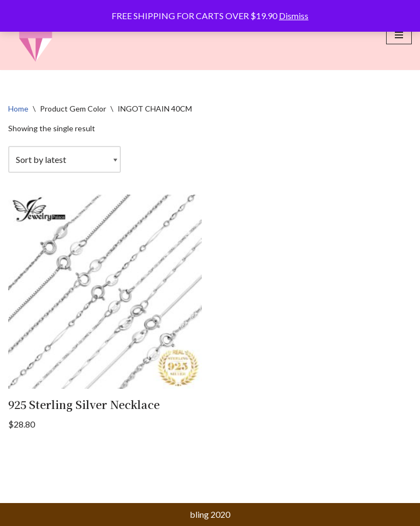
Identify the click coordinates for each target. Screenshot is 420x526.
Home (18, 109)
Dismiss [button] (294, 16)
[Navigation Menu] (399, 35)
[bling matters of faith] (36, 35)
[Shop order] (65, 160)
